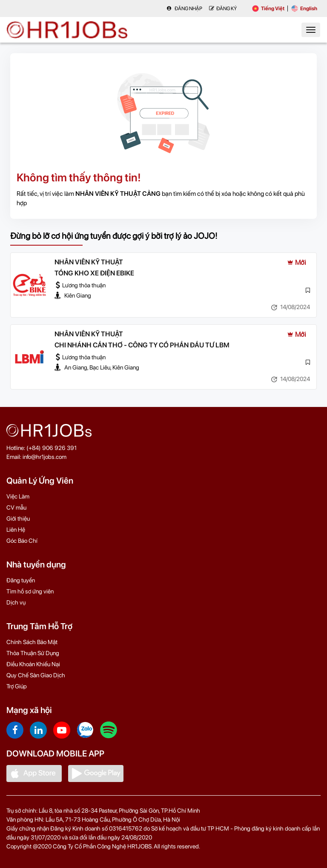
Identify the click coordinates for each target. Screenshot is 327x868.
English (304, 9)
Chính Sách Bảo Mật (32, 642)
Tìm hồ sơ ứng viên (30, 591)
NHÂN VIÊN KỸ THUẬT (89, 262)
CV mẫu (16, 507)
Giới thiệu (18, 519)
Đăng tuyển (21, 580)
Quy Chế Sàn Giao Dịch (36, 675)
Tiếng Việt (268, 9)
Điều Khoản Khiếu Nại (33, 664)
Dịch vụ (16, 602)
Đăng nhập (184, 9)
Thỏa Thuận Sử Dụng (33, 653)
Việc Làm (18, 496)
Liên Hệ (16, 530)
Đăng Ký (223, 9)
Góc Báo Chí (22, 541)
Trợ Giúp (17, 686)
